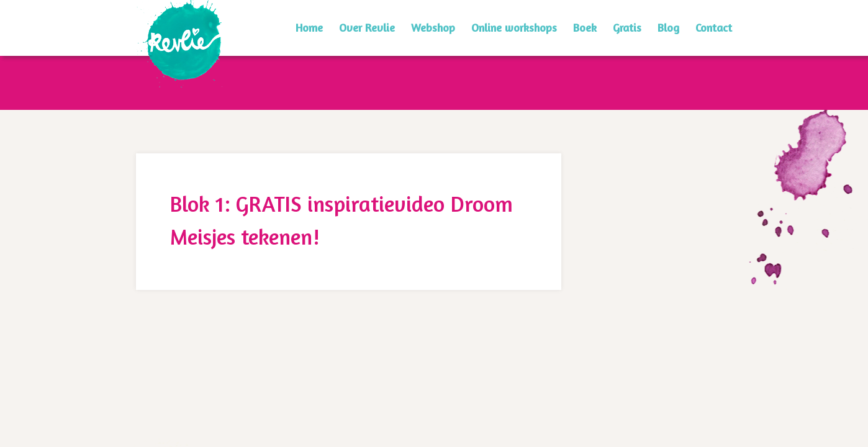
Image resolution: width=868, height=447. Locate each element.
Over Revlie (367, 27)
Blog (668, 27)
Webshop (433, 27)
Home (309, 27)
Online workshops (514, 27)
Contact (714, 27)
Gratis (627, 27)
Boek (585, 27)
